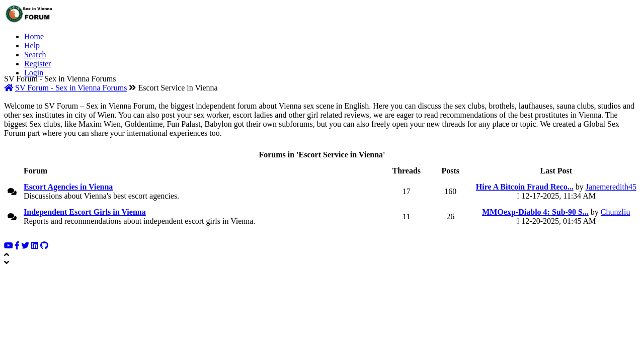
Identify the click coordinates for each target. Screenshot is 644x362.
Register (37, 64)
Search (35, 55)
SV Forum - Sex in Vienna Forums (71, 88)
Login (34, 73)
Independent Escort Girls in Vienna (85, 212)
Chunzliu (616, 212)
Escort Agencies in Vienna (68, 187)
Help (32, 46)
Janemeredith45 (611, 187)
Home (34, 36)
